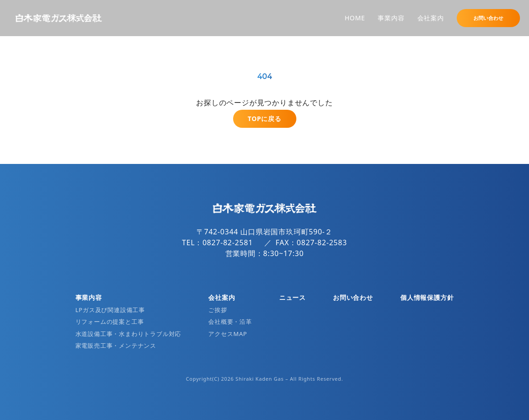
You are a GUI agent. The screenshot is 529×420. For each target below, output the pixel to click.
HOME (355, 18)
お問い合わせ (488, 18)
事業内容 (391, 18)
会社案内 (431, 18)
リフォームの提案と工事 (110, 322)
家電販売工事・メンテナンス (116, 345)
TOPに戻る (264, 119)
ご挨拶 (218, 310)
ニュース (293, 297)
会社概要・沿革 (230, 322)
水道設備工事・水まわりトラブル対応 (129, 334)
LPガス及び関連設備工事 (110, 310)
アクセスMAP (228, 334)
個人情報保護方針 (427, 297)
